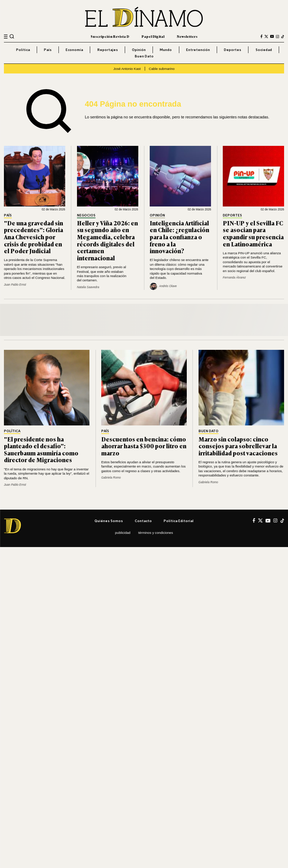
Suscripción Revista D (110, 36)
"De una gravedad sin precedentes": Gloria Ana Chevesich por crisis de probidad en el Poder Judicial (34, 237)
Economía (74, 50)
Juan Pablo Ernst (15, 285)
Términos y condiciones (156, 533)
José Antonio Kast (127, 69)
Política (23, 50)
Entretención (198, 50)
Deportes (233, 50)
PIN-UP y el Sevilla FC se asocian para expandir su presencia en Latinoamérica (253, 233)
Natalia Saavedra (88, 287)
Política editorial (179, 521)
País (48, 50)
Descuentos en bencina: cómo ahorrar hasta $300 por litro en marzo (144, 446)
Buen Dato (144, 56)
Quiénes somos (109, 521)
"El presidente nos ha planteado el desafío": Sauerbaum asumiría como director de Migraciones (41, 450)
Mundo (166, 50)
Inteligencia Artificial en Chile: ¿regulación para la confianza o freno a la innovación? (179, 237)
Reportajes (108, 50)
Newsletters (187, 36)
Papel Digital (153, 36)
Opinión (139, 50)
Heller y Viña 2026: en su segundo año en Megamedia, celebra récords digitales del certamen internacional (107, 240)
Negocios (86, 215)
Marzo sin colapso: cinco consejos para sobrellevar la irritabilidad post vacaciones (238, 446)
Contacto (143, 521)
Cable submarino (162, 69)
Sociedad (264, 50)
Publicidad (123, 533)
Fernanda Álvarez (234, 278)
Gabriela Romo (111, 478)
